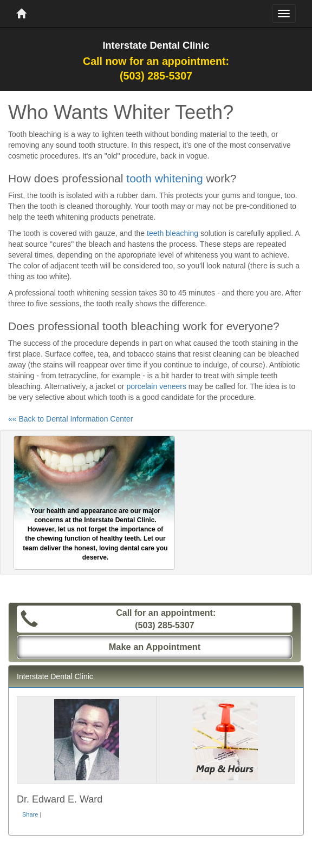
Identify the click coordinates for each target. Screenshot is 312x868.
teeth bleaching (173, 233)
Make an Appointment (155, 647)
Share (30, 814)
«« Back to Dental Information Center (70, 419)
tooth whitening (164, 178)
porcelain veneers (156, 386)
